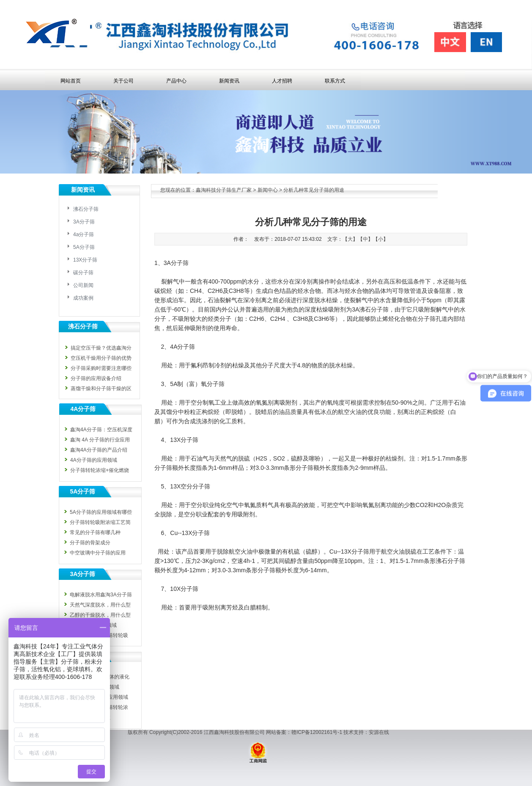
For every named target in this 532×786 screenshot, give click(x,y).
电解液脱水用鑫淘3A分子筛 (101, 595)
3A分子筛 (84, 222)
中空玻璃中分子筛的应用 (98, 553)
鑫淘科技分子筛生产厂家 (224, 190)
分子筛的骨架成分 (90, 543)
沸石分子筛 (86, 209)
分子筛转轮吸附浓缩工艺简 (100, 522)
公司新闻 (83, 285)
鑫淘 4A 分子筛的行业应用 (100, 440)
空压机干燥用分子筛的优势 (101, 358)
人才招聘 (282, 81)
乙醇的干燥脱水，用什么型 (100, 615)
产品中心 (176, 81)
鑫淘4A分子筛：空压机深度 (101, 430)
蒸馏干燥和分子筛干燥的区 (101, 389)
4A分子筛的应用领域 (94, 460)
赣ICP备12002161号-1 (317, 732)
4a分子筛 (84, 234)
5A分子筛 (84, 247)
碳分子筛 (83, 273)
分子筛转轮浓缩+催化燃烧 (100, 470)
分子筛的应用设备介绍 (96, 378)
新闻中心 (268, 190)
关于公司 (123, 81)
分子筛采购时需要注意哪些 (101, 368)
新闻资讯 (229, 81)
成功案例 (83, 298)
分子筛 (427, 319)
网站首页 (71, 81)
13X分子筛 (85, 260)
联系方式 (335, 81)
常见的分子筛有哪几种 (95, 532)
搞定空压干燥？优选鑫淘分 (101, 348)
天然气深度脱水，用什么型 (100, 605)
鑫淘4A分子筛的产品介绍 (99, 450)
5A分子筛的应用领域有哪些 (101, 512)
